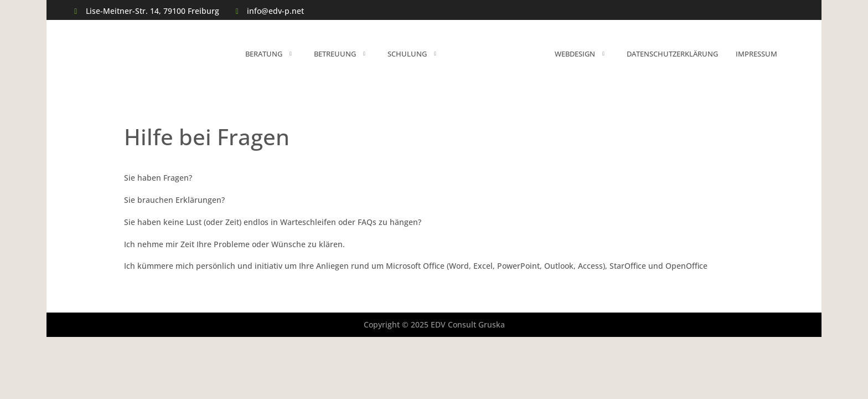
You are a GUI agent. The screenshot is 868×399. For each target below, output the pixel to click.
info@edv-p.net (275, 11)
